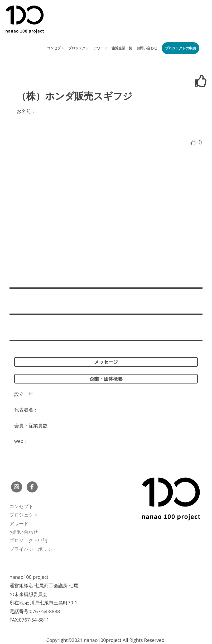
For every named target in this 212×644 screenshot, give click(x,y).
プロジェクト (79, 48)
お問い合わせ (147, 48)
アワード (100, 48)
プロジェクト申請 (28, 540)
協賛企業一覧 (122, 48)
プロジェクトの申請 (180, 48)
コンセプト (56, 48)
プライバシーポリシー (33, 549)
